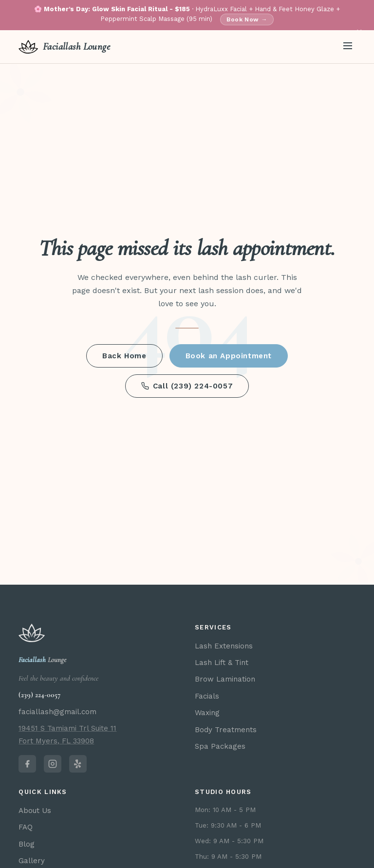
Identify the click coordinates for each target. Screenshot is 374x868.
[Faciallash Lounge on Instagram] (53, 764)
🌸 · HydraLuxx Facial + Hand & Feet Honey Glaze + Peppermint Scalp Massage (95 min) (187, 15)
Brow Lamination (225, 679)
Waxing (207, 713)
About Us (35, 811)
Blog (27, 844)
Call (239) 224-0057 (187, 386)
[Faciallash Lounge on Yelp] (78, 764)
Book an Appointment (229, 356)
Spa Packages (220, 746)
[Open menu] (348, 46)
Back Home (124, 356)
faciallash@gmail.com (57, 712)
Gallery (32, 861)
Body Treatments (226, 730)
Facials (207, 696)
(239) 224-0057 (39, 695)
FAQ (26, 827)
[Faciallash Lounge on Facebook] (27, 764)
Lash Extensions (224, 646)
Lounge (42, 660)
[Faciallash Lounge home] (64, 47)
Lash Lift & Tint (222, 663)
